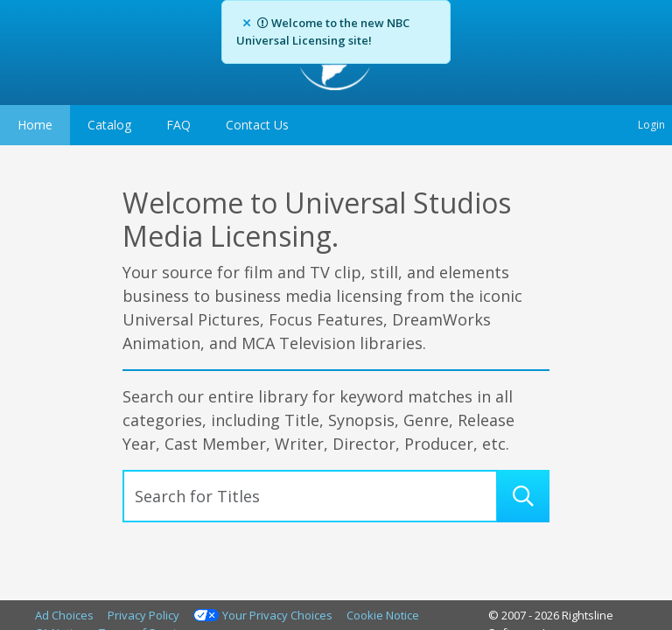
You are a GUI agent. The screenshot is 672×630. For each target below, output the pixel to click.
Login (651, 125)
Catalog (109, 125)
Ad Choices (64, 615)
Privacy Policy (143, 615)
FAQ (178, 125)
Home (35, 125)
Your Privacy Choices (277, 615)
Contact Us (257, 125)
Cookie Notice (383, 615)
